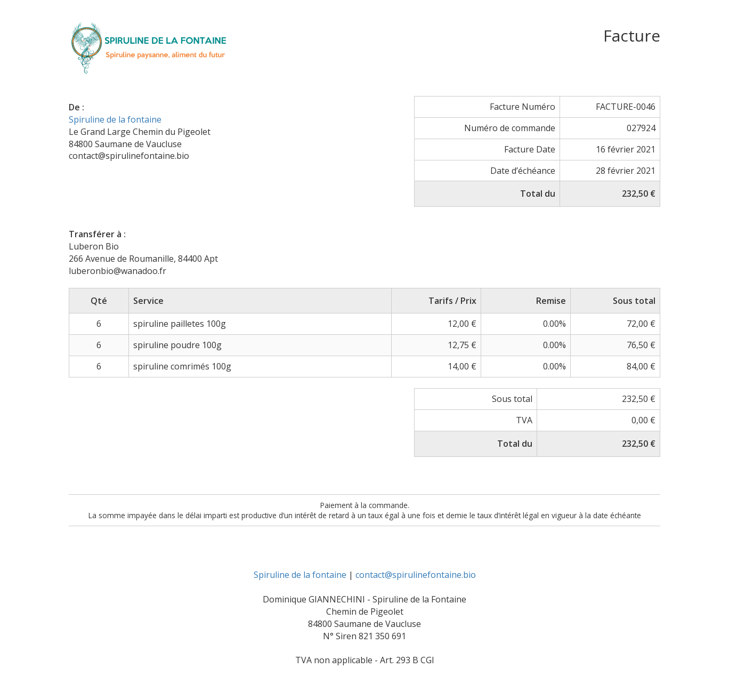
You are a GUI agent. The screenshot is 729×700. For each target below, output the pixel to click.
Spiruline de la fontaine (115, 119)
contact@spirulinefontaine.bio (416, 575)
